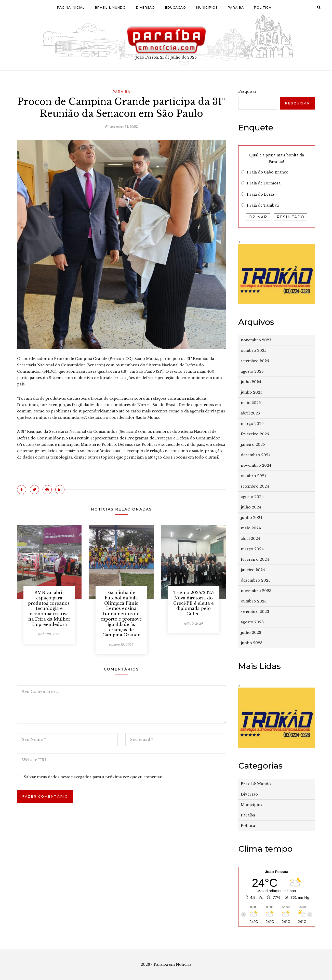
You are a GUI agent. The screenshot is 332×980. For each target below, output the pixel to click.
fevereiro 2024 (255, 559)
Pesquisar (247, 91)
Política (263, 8)
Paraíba (236, 8)
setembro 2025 (255, 361)
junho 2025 (251, 392)
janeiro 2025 (253, 445)
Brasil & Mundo (110, 8)
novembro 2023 (256, 591)
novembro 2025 (256, 340)
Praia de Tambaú (263, 205)
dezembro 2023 (256, 580)
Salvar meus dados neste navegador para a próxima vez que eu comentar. (93, 777)
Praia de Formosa (264, 183)
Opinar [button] (258, 217)
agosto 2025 (252, 371)
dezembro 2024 (256, 455)
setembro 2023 (255, 612)
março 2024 (252, 549)
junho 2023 (252, 643)
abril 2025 (250, 413)
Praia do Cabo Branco (268, 172)
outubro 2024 (254, 476)
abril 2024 (250, 539)
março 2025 (252, 424)
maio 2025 (251, 403)
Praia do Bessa (261, 194)
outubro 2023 (254, 601)
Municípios (207, 8)
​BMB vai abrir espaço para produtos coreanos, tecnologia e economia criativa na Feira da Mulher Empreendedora (49, 608)
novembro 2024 (256, 465)
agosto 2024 (252, 497)
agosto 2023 (252, 622)
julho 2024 (251, 507)
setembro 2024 (255, 486)
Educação (176, 8)
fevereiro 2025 (255, 434)
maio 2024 (251, 528)
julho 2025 (251, 382)
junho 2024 (252, 518)
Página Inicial (71, 8)
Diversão (145, 8)
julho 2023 (251, 633)
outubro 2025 (254, 351)
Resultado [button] (291, 217)
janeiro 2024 (253, 570)
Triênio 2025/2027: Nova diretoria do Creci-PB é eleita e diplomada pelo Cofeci (194, 603)
